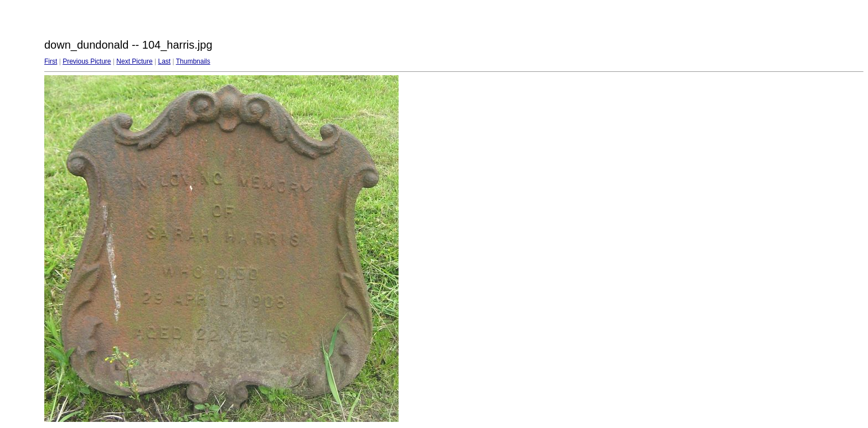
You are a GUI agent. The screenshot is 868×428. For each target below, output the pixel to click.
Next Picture (134, 61)
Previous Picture (87, 61)
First (51, 61)
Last (164, 61)
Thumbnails (193, 61)
